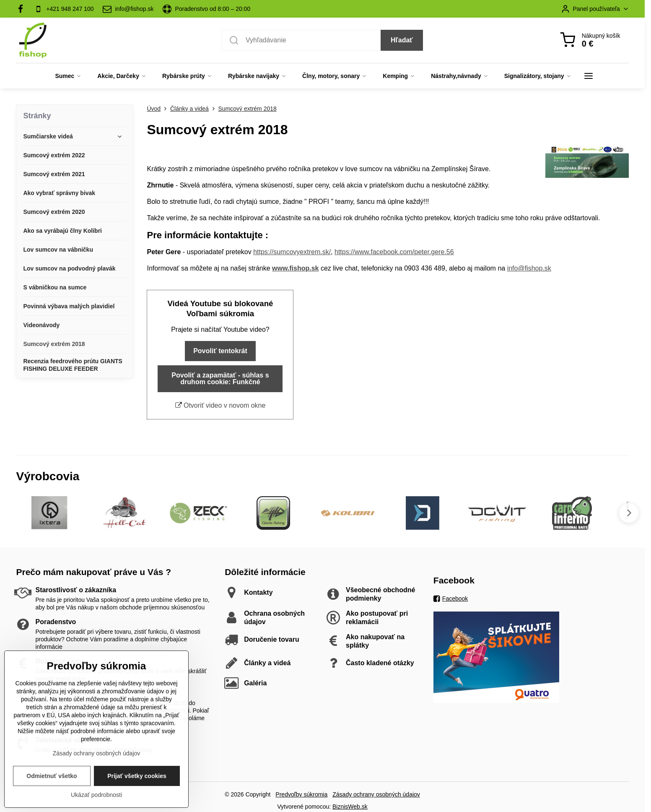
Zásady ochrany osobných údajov (376, 794)
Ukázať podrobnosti (96, 799)
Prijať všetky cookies (137, 780)
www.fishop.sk (295, 268)
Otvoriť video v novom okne (220, 405)
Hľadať (402, 40)
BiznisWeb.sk (350, 807)
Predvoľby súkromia (301, 794)
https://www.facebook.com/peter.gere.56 (394, 252)
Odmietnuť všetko (52, 780)
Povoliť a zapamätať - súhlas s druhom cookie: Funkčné (220, 379)
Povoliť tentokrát (220, 351)
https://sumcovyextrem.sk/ (292, 252)
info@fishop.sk (529, 268)
